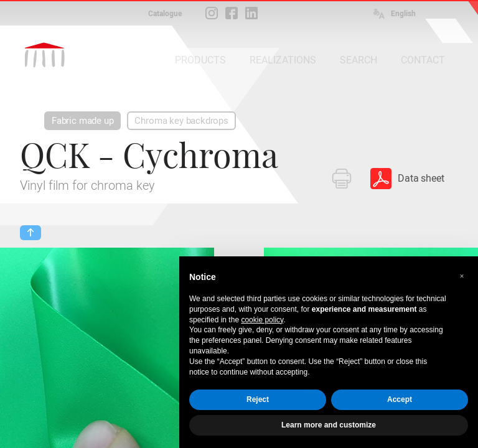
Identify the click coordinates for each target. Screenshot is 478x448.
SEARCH (358, 60)
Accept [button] (400, 399)
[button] (462, 276)
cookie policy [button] (262, 320)
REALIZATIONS (283, 60)
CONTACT (423, 60)
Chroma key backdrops (181, 121)
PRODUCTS (200, 60)
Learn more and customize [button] (329, 425)
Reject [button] (258, 399)
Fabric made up (82, 121)
